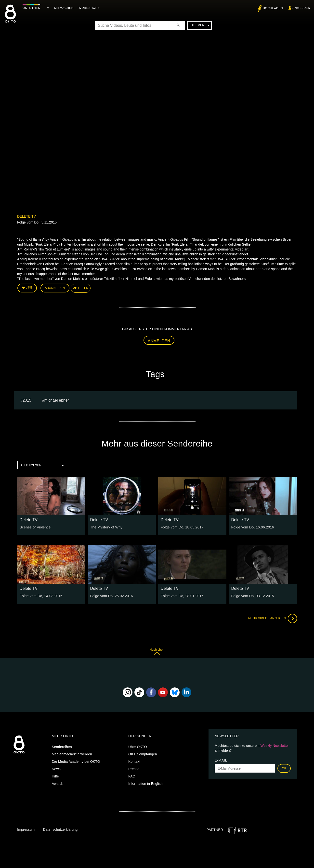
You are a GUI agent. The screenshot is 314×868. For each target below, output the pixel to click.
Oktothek (32, 8)
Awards (58, 783)
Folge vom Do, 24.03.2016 (41, 595)
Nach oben (157, 652)
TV (48, 8)
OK (284, 768)
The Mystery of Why (106, 527)
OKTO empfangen (143, 754)
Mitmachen (65, 8)
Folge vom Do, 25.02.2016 (111, 595)
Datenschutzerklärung (60, 829)
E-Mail (221, 760)
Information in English (145, 783)
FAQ (132, 776)
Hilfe (55, 776)
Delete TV (26, 216)
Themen (200, 25)
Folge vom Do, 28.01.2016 (182, 595)
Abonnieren (55, 288)
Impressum (26, 829)
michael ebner (57, 400)
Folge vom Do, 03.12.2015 (252, 595)
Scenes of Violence (35, 527)
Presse (134, 769)
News (56, 769)
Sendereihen (62, 747)
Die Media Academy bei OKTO (76, 761)
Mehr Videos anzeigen (272, 618)
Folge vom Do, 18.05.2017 (182, 527)
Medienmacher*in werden (72, 754)
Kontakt (134, 761)
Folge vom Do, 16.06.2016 (252, 527)
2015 (27, 400)
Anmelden (159, 341)
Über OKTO (138, 747)
